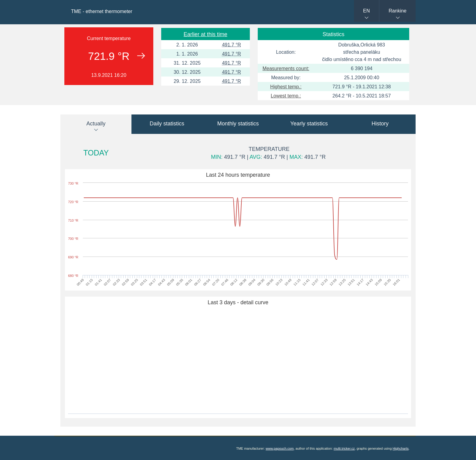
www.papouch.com (280, 448)
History (380, 124)
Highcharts (401, 448)
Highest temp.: (286, 87)
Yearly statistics (309, 124)
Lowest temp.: (286, 96)
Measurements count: (286, 68)
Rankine (398, 11)
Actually (96, 124)
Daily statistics (167, 124)
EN (366, 11)
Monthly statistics (238, 124)
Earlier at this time (206, 34)
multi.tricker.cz (344, 448)
